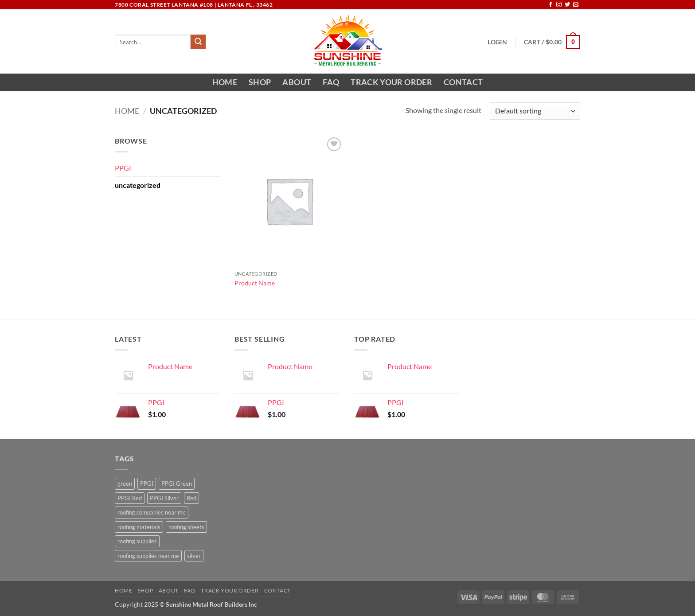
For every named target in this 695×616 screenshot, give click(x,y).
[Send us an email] (576, 5)
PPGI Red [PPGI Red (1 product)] (130, 498)
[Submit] (198, 42)
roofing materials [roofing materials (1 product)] (139, 527)
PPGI (123, 168)
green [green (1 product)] (125, 483)
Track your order (391, 82)
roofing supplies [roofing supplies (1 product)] (137, 541)
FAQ (331, 82)
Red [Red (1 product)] (191, 498)
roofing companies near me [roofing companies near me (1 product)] (152, 512)
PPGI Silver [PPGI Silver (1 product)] (164, 498)
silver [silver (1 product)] (194, 556)
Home (225, 82)
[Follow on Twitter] (567, 5)
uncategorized (138, 185)
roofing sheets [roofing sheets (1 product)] (186, 527)
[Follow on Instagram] (559, 5)
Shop (260, 82)
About (297, 82)
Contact (463, 82)
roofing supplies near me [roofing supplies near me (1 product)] (148, 556)
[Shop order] (535, 111)
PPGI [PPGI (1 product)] (147, 483)
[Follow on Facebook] (551, 5)
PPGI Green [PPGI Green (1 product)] (177, 483)
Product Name (255, 283)
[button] (497, 42)
